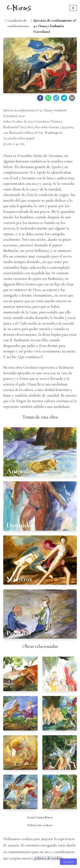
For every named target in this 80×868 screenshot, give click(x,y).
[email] (72, 98)
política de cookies (49, 858)
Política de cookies (40, 825)
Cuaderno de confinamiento (18, 23)
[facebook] (40, 98)
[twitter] (64, 98)
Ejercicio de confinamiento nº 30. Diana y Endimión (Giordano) (55, 26)
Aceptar (68, 862)
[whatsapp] (48, 98)
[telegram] (56, 98)
